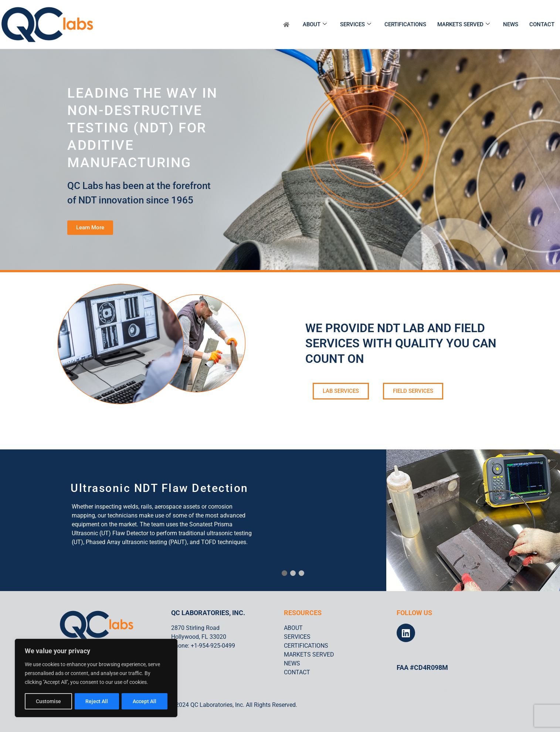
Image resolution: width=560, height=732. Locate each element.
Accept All (145, 701)
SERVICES (356, 24)
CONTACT (542, 24)
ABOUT (315, 24)
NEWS (511, 24)
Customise (48, 701)
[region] (96, 678)
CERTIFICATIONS (405, 24)
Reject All (97, 701)
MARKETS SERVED (464, 24)
